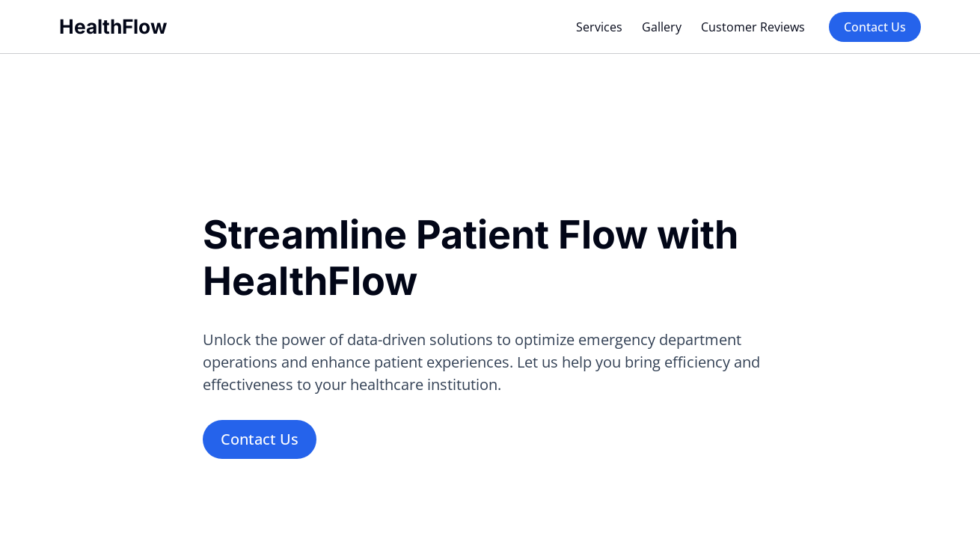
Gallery (662, 27)
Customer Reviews (753, 27)
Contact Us (875, 27)
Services (599, 27)
